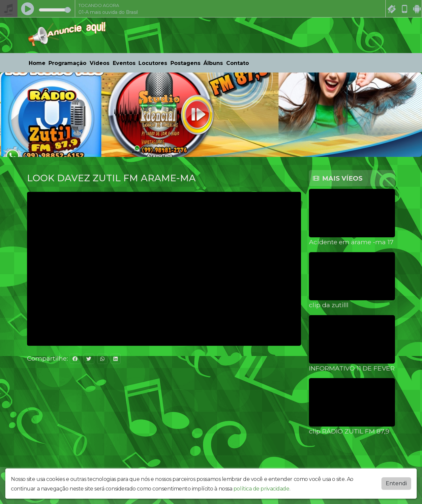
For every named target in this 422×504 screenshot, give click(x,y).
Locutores (153, 63)
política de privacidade (261, 489)
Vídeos (100, 63)
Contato (238, 63)
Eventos (124, 63)
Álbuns (213, 63)
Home (37, 63)
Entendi (396, 483)
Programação (67, 63)
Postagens (185, 63)
